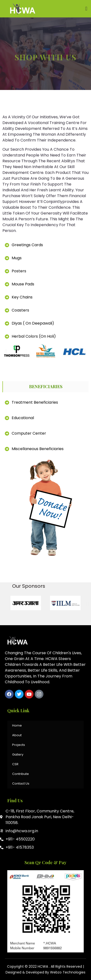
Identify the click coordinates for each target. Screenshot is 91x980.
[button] (86, 9)
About (17, 735)
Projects (19, 745)
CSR (15, 764)
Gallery (18, 754)
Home (17, 725)
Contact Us (21, 783)
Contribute (21, 774)
